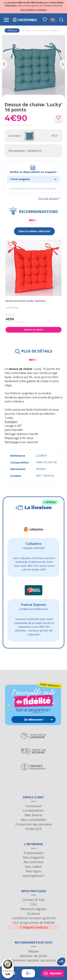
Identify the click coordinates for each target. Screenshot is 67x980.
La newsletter (33, 810)
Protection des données (34, 824)
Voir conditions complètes (34, 10)
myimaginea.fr (33, 876)
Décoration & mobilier (46, 30)
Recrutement (34, 862)
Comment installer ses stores (33, 960)
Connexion (33, 806)
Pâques (33, 951)
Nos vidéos (33, 867)
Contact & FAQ (33, 900)
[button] (61, 962)
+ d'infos (50, 502)
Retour (12, 30)
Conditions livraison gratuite (34, 918)
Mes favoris (34, 815)
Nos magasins (34, 857)
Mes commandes (34, 820)
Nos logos (33, 871)
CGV (34, 904)
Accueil (26, 30)
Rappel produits (34, 927)
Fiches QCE (33, 829)
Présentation (33, 853)
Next (63, 60)
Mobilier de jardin (34, 956)
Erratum (33, 914)
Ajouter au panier (34, 330)
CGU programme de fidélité (33, 923)
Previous (4, 60)
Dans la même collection (34, 231)
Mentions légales (33, 909)
